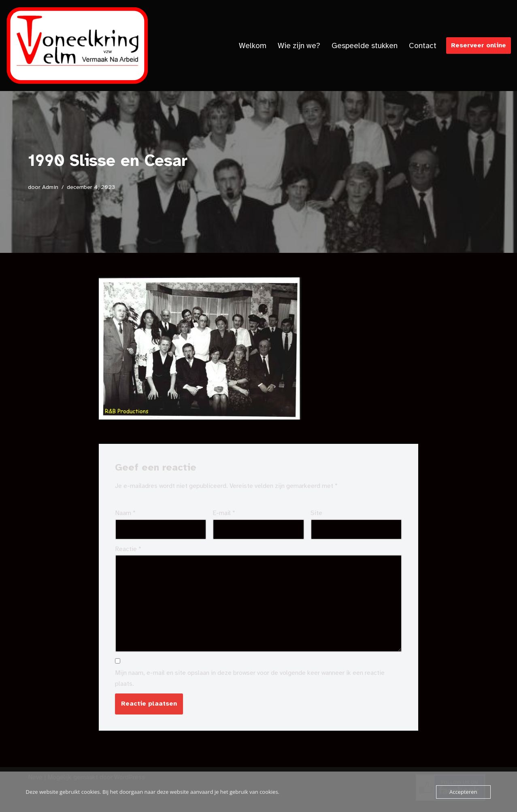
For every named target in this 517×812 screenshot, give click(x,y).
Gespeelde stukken (365, 46)
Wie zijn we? (299, 46)
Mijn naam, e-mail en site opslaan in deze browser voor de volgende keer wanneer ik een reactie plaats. (250, 678)
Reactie (128, 549)
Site (316, 513)
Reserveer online (479, 45)
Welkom (253, 46)
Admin (50, 187)
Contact (423, 46)
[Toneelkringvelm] (77, 46)
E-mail (224, 513)
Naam (125, 513)
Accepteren (463, 792)
